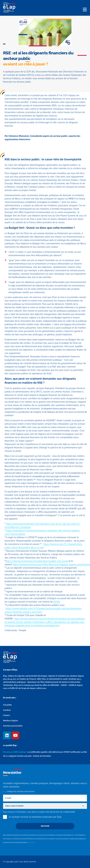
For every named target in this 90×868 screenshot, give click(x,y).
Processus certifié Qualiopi (15, 752)
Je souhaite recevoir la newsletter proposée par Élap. (36, 817)
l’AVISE (57, 602)
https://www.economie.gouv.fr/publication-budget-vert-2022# (37, 561)
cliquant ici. (32, 842)
